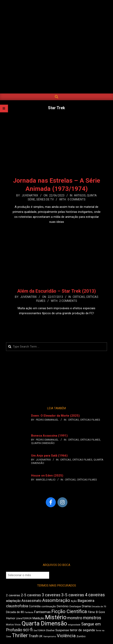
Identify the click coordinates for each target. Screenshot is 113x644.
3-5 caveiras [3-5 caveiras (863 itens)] (73, 595)
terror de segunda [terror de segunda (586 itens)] (82, 630)
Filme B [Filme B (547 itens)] (93, 612)
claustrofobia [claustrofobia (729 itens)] (17, 606)
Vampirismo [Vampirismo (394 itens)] (50, 637)
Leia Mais (57, 230)
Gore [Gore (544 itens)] (102, 612)
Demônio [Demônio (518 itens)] (63, 606)
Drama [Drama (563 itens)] (86, 606)
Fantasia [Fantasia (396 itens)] (29, 612)
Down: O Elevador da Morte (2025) (55, 416)
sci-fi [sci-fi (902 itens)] (28, 630)
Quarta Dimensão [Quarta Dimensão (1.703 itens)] (44, 623)
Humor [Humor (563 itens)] (11, 618)
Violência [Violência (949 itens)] (66, 636)
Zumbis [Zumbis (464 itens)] (81, 636)
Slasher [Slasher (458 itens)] (50, 630)
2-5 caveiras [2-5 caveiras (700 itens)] (31, 595)
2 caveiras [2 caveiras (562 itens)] (13, 595)
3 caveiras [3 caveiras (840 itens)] (51, 595)
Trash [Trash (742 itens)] (33, 636)
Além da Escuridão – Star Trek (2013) (57, 291)
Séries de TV (45, 199)
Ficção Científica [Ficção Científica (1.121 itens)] (69, 611)
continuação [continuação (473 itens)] (49, 606)
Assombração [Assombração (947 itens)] (56, 600)
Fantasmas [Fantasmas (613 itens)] (42, 612)
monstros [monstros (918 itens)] (92, 618)
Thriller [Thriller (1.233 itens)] (20, 636)
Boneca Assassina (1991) (49, 436)
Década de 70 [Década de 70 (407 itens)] (99, 606)
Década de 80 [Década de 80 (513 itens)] (15, 612)
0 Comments (77, 199)
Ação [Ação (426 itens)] (74, 601)
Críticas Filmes (90, 420)
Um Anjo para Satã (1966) (49, 456)
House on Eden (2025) (47, 476)
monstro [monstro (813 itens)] (75, 618)
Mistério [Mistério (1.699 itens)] (56, 617)
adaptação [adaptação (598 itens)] (13, 601)
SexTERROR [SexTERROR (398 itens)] (39, 631)
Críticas (79, 297)
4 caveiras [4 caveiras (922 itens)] (95, 595)
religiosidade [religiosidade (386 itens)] (74, 625)
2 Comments (68, 301)
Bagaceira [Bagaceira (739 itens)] (86, 601)
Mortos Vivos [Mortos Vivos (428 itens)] (13, 625)
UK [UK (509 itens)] (41, 636)
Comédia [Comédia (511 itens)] (35, 606)
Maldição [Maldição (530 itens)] (38, 618)
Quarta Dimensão (43, 443)
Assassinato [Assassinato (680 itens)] (31, 601)
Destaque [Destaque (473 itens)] (75, 606)
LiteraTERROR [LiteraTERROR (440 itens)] (24, 618)
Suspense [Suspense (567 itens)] (62, 630)
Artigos (80, 195)
